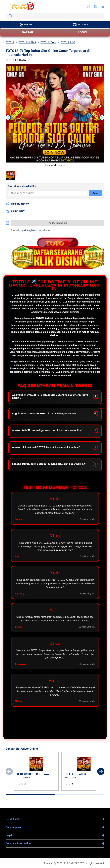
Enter (96, 193)
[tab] (30, 795)
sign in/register (28, 230)
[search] (55, 16)
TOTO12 (21, 784)
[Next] (101, 771)
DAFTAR (28, 32)
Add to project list (58, 223)
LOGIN (82, 32)
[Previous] (9, 771)
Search (10, 16)
